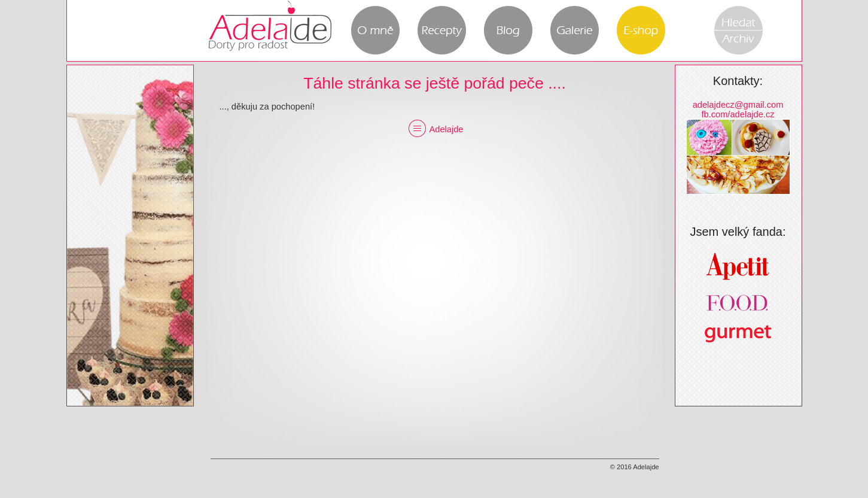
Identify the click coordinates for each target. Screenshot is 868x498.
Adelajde (434, 129)
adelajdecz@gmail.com (738, 105)
